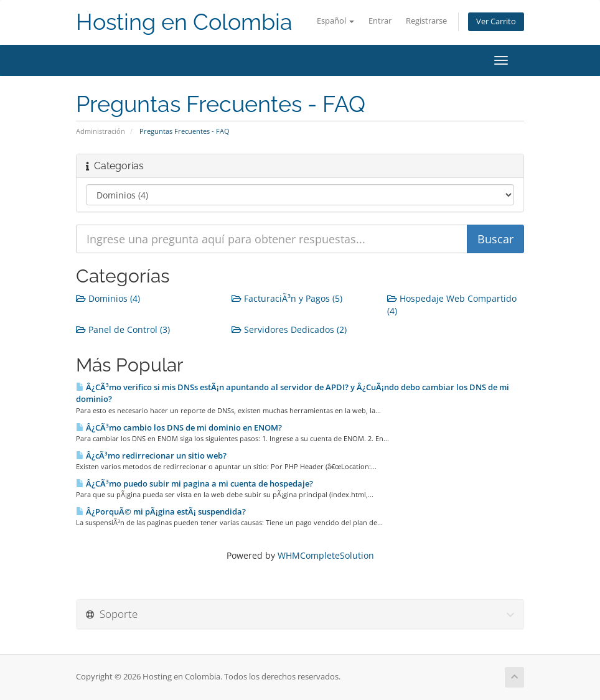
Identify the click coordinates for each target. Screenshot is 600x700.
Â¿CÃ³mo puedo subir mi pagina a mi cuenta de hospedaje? (195, 483)
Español (335, 21)
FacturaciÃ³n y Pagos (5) (287, 298)
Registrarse (426, 21)
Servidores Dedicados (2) (289, 329)
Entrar (380, 21)
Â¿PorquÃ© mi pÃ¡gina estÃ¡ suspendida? (161, 511)
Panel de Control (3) (123, 329)
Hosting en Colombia (184, 22)
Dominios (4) (108, 298)
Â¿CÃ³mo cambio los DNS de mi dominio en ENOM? (179, 427)
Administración (101, 131)
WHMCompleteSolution (326, 555)
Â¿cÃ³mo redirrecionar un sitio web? (151, 455)
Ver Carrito (496, 21)
